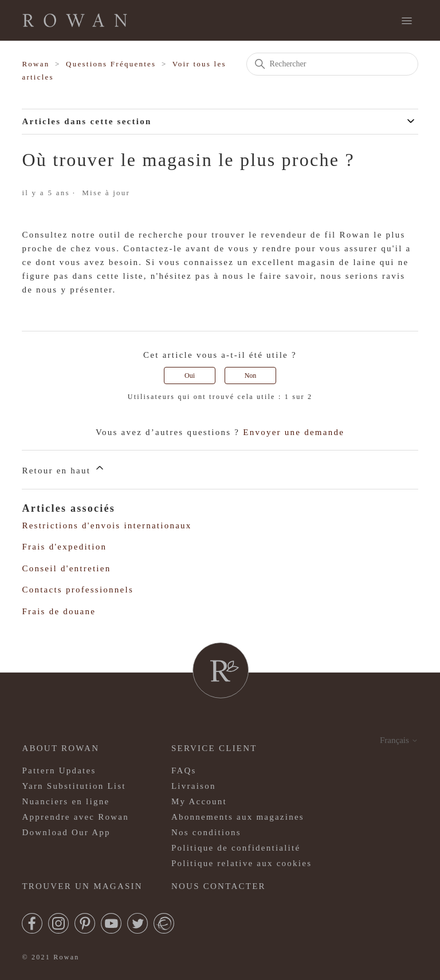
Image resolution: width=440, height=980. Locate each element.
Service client (214, 748)
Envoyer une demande (294, 432)
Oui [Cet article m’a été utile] (190, 376)
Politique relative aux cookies (241, 863)
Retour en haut (64, 469)
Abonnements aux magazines (238, 817)
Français (399, 740)
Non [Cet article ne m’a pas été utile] (251, 376)
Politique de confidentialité (236, 848)
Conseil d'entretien (66, 568)
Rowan (36, 64)
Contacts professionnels (78, 590)
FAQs (184, 770)
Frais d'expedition (64, 547)
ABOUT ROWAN (60, 748)
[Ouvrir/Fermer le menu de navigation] (407, 21)
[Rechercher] (332, 64)
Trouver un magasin (82, 886)
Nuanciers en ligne (66, 801)
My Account (199, 801)
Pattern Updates (59, 770)
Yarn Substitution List (74, 786)
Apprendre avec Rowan (75, 817)
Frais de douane (59, 611)
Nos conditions (206, 832)
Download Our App (66, 832)
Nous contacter (219, 886)
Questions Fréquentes (111, 64)
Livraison (194, 786)
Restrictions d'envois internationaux (107, 525)
